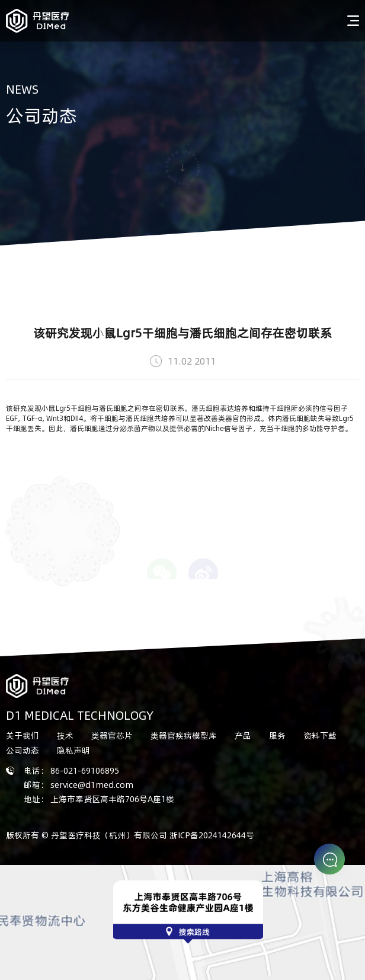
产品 (243, 735)
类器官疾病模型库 (184, 735)
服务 (277, 735)
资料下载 (320, 735)
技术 (65, 735)
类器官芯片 (112, 735)
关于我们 (23, 735)
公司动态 (23, 750)
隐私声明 (73, 750)
